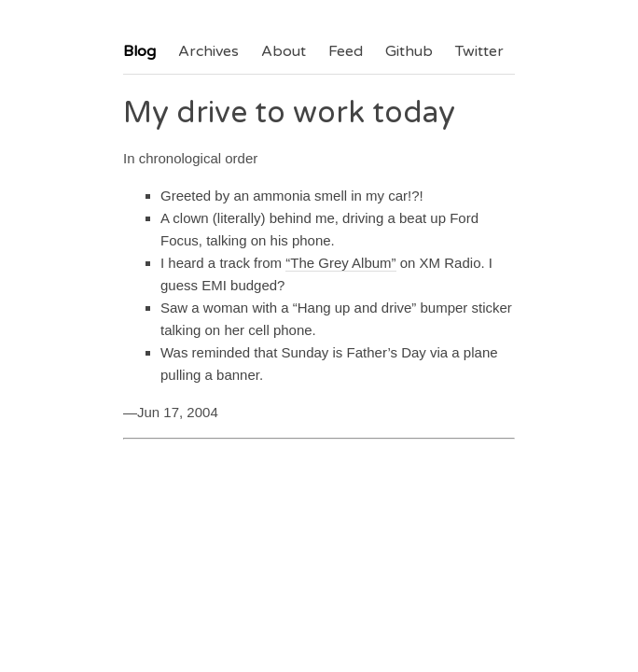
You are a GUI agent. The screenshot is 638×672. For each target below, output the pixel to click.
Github (409, 51)
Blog (139, 51)
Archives (208, 51)
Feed (346, 51)
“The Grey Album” (340, 263)
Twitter (479, 51)
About (284, 51)
